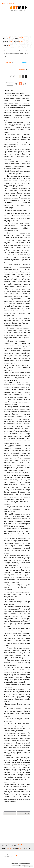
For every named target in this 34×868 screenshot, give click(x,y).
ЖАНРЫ (6, 38)
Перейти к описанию (10, 813)
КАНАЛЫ (6, 46)
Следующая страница (23, 813)
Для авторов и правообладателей (21, 863)
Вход (3, 3)
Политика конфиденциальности (20, 865)
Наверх (29, 866)
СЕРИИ (17, 42)
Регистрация (11, 3)
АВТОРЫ (16, 38)
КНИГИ (5, 42)
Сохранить (24, 63)
